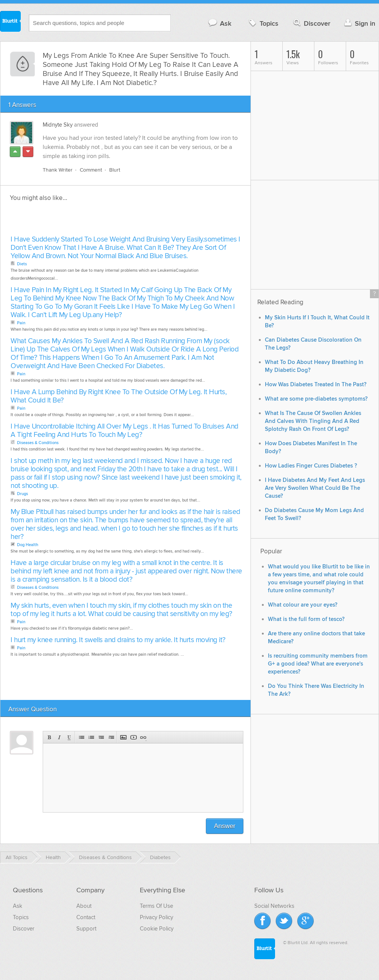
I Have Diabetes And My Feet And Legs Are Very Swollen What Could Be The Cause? (315, 488)
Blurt (115, 170)
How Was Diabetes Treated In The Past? (316, 385)
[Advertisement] (96, 221)
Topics (263, 23)
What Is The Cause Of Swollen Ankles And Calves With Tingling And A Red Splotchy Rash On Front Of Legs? (313, 421)
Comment (91, 170)
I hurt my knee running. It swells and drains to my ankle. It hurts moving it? (118, 640)
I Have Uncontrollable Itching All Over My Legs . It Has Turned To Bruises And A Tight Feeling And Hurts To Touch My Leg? (125, 431)
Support (86, 929)
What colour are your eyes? (303, 605)
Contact (86, 917)
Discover (311, 23)
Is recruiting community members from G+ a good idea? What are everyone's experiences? (318, 664)
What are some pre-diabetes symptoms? (316, 399)
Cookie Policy (157, 929)
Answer (225, 826)
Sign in (359, 23)
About (84, 906)
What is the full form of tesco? (306, 619)
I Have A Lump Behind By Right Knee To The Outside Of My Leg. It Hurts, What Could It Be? (118, 396)
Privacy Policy (156, 917)
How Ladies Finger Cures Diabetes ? (311, 466)
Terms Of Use (156, 906)
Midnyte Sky (58, 125)
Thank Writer (58, 170)
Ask (219, 23)
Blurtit (11, 22)
